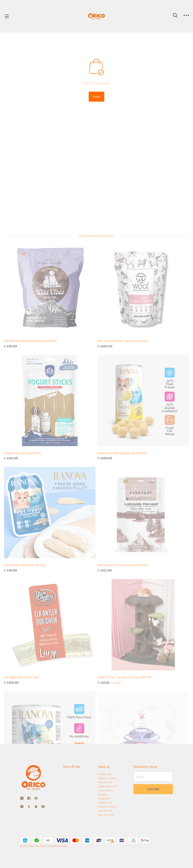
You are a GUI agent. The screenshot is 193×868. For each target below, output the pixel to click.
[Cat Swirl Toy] (140, 657)
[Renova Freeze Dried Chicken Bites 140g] (53, 657)
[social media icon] (22, 772)
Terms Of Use (70, 742)
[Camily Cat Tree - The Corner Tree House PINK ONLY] (140, 546)
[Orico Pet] (96, 16)
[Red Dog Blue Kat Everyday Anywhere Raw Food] (140, 435)
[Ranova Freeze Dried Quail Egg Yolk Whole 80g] (140, 323)
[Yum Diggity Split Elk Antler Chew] (53, 546)
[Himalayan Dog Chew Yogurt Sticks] (53, 323)
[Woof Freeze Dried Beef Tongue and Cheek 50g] (140, 212)
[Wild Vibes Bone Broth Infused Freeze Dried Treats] (53, 212)
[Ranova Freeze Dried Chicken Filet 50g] (53, 435)
